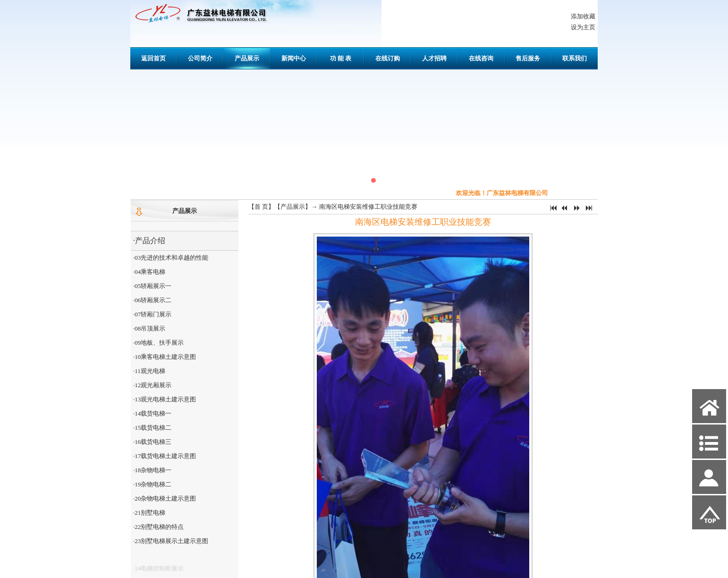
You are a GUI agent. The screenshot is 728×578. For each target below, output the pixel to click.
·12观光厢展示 (152, 385)
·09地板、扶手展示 (158, 343)
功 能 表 (341, 58)
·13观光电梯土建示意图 (165, 399)
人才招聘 (434, 58)
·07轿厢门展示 (152, 314)
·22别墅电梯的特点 (158, 527)
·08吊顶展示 (149, 328)
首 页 (261, 207)
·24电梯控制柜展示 (158, 571)
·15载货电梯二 (152, 428)
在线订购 (388, 58)
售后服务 (528, 58)
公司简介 (200, 58)
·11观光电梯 (149, 371)
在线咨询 (481, 58)
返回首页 (153, 58)
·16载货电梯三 (152, 442)
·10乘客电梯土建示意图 (165, 357)
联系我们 (575, 58)
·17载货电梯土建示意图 (165, 456)
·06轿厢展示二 (152, 300)
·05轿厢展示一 (152, 286)
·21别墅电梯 (149, 513)
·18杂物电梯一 (152, 470)
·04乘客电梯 (149, 272)
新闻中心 (294, 58)
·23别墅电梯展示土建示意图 (171, 541)
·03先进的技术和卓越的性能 (171, 258)
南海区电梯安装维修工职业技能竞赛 (368, 207)
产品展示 (247, 58)
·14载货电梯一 (152, 413)
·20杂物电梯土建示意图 (165, 498)
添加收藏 (583, 16)
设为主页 (583, 27)
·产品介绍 (149, 241)
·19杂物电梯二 (152, 484)
